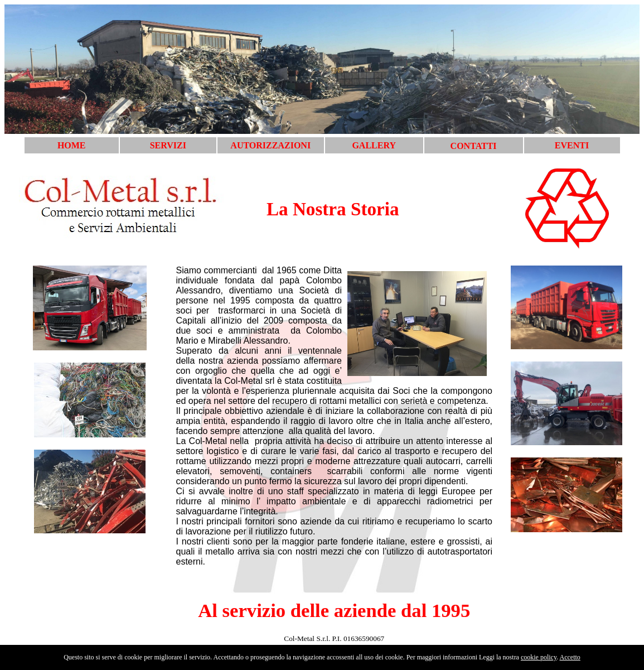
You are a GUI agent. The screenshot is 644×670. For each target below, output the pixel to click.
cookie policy (539, 657)
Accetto (570, 657)
